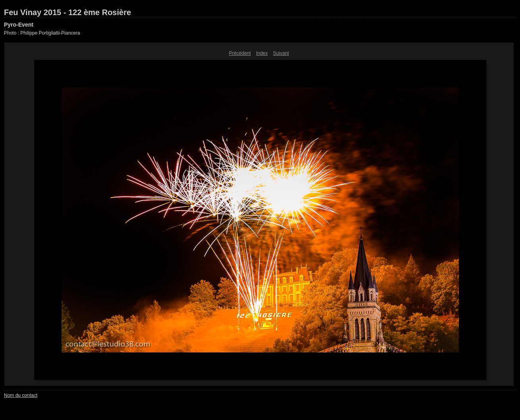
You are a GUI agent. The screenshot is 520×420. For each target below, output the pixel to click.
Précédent (240, 53)
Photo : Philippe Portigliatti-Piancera (42, 33)
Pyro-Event (19, 25)
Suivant (281, 53)
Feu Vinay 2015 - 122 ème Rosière (68, 12)
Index (262, 53)
